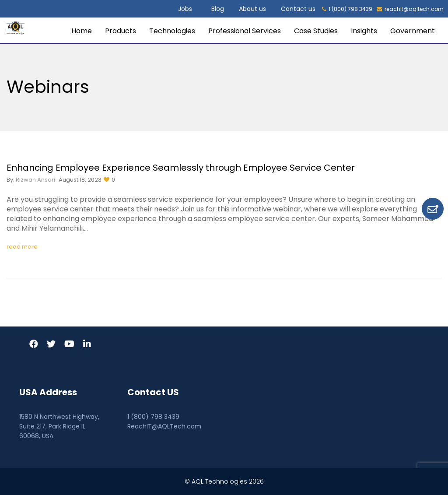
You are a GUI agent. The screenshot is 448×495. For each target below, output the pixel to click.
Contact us (298, 9)
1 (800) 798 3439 (347, 9)
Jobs (185, 9)
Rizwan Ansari (35, 180)
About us (252, 9)
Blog (218, 9)
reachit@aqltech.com (410, 9)
